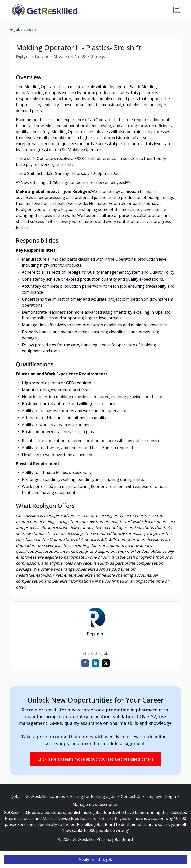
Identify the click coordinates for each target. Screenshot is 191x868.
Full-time (42, 56)
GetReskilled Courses (45, 796)
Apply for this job (95, 859)
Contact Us (131, 796)
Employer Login (161, 796)
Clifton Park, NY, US (70, 56)
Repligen (23, 56)
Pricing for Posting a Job (93, 796)
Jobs (16, 796)
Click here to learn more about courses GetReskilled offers (95, 759)
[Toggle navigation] (177, 10)
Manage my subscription (95, 804)
